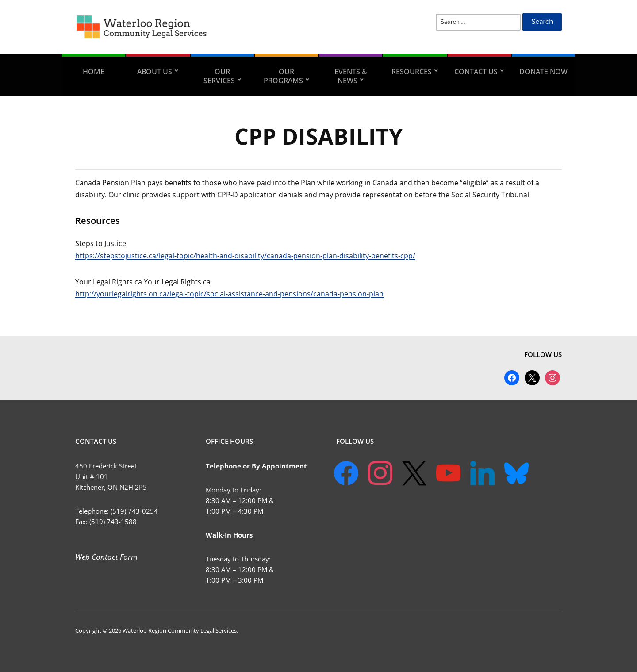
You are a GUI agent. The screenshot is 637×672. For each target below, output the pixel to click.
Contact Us (476, 72)
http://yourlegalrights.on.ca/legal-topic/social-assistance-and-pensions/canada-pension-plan (229, 294)
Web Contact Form (106, 557)
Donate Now (543, 72)
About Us (155, 72)
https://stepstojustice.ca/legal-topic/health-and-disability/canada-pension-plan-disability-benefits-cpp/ (245, 256)
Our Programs (283, 76)
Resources (412, 72)
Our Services (219, 76)
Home (94, 72)
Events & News (351, 76)
